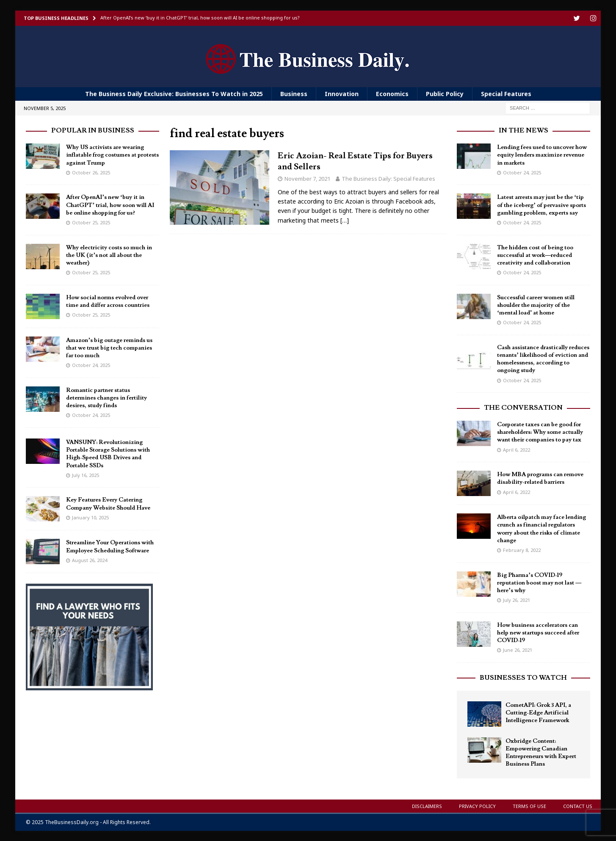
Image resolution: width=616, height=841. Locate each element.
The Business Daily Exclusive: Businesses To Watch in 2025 (174, 93)
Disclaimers (427, 806)
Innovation (342, 93)
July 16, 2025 (86, 475)
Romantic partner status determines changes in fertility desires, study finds (106, 397)
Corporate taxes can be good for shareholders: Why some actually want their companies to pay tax (540, 432)
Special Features (506, 93)
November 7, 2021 (307, 178)
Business (294, 93)
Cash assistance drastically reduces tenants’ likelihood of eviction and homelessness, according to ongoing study (543, 359)
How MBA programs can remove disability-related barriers (540, 478)
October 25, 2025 (91, 222)
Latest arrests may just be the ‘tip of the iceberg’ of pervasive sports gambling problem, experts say (541, 204)
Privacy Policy (477, 806)
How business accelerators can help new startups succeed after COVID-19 (538, 632)
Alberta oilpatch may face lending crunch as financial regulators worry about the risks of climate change (541, 528)
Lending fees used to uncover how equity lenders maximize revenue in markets (542, 154)
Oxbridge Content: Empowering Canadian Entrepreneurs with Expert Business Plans (541, 752)
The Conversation (523, 407)
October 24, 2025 (91, 365)
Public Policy (445, 93)
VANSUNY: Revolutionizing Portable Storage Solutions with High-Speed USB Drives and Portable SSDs (108, 454)
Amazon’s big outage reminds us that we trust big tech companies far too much (109, 347)
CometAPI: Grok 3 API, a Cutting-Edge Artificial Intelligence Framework (538, 712)
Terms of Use (529, 806)
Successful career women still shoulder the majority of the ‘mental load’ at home (536, 305)
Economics (392, 93)
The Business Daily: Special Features (388, 178)
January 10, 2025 (90, 517)
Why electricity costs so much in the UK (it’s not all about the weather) (109, 255)
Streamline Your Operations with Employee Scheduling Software (110, 546)
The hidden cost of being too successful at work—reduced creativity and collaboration (535, 255)
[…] (345, 220)
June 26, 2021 (518, 649)
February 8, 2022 (522, 550)
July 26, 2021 (517, 600)
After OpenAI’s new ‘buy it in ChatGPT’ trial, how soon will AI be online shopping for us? (110, 204)
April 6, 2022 (517, 449)
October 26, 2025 (91, 172)
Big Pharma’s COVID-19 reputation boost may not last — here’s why (539, 582)
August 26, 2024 (90, 560)
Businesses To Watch (523, 677)
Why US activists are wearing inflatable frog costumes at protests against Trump (112, 154)
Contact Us (578, 806)
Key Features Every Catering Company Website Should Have (108, 503)
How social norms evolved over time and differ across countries (108, 301)
